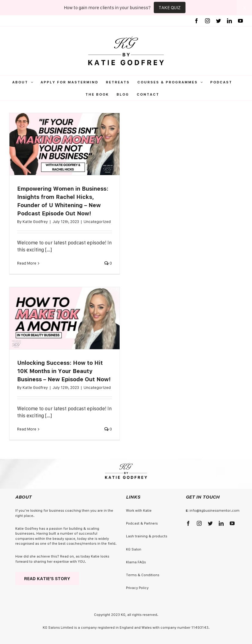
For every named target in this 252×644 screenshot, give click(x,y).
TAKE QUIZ (170, 7)
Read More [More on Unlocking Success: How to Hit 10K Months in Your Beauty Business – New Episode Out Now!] (27, 429)
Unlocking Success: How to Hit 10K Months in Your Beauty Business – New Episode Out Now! (64, 371)
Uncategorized (97, 222)
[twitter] (210, 523)
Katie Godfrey (35, 222)
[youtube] (232, 523)
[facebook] (188, 523)
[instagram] (199, 523)
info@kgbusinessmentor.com (214, 510)
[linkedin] (221, 523)
